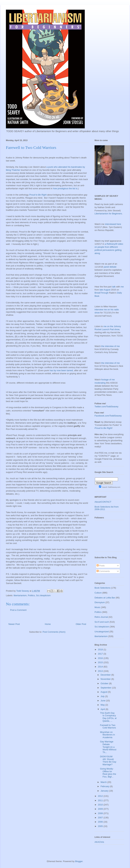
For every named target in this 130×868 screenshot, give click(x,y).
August (104, 692)
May (103, 705)
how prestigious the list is (65, 188)
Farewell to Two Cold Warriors (108, 726)
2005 (101, 826)
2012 (101, 796)
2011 (101, 800)
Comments (103, 571)
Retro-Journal (101, 617)
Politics (31, 595)
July (103, 696)
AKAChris (99, 842)
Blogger (79, 861)
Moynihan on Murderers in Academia (107, 735)
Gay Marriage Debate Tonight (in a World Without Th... (108, 747)
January (105, 791)
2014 (101, 667)
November (106, 679)
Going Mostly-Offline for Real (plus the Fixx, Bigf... (108, 773)
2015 (101, 662)
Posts (101, 566)
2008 (101, 813)
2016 (101, 658)
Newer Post (14, 624)
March (104, 782)
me (122, 287)
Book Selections (102, 588)
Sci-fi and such (102, 622)
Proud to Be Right (38, 195)
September (106, 688)
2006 (101, 822)
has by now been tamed (61, 370)
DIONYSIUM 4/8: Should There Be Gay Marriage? (108, 760)
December (106, 675)
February (105, 786)
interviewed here (113, 224)
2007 (101, 818)
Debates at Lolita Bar (105, 598)
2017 (101, 654)
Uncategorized (102, 632)
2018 (101, 650)
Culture (98, 593)
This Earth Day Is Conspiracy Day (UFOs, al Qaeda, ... (108, 717)
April (103, 709)
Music (97, 607)
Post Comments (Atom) (54, 632)
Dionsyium (100, 602)
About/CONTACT (103, 502)
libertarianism (20, 595)
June (103, 701)
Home (48, 624)
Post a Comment (18, 610)
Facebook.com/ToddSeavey (108, 416)
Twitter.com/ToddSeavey (106, 407)
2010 (101, 805)
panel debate (110, 267)
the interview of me (110, 346)
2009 (101, 809)
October (105, 683)
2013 (101, 671)
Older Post (81, 624)
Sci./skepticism (43, 595)
